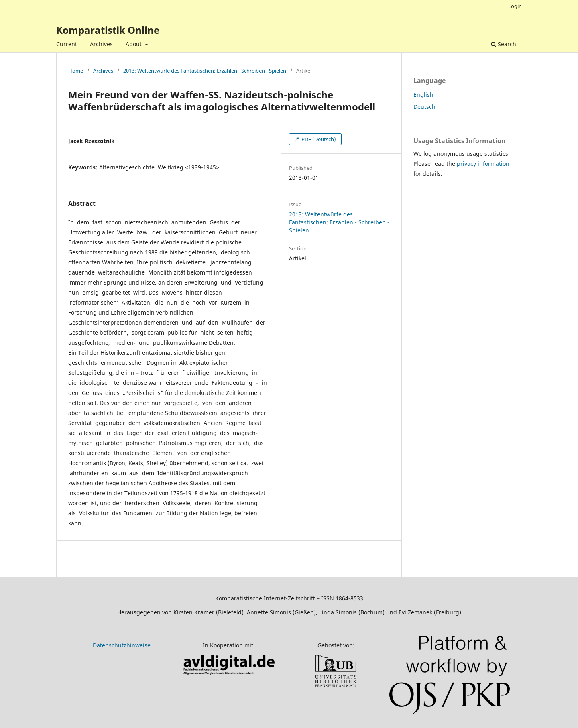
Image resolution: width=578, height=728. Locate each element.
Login (515, 6)
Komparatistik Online (108, 30)
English (423, 95)
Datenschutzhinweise (122, 645)
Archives (101, 44)
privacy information (483, 164)
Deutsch (424, 107)
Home (76, 71)
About (134, 44)
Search (504, 44)
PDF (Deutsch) (318, 139)
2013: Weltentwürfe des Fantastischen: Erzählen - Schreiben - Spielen (205, 71)
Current (67, 44)
